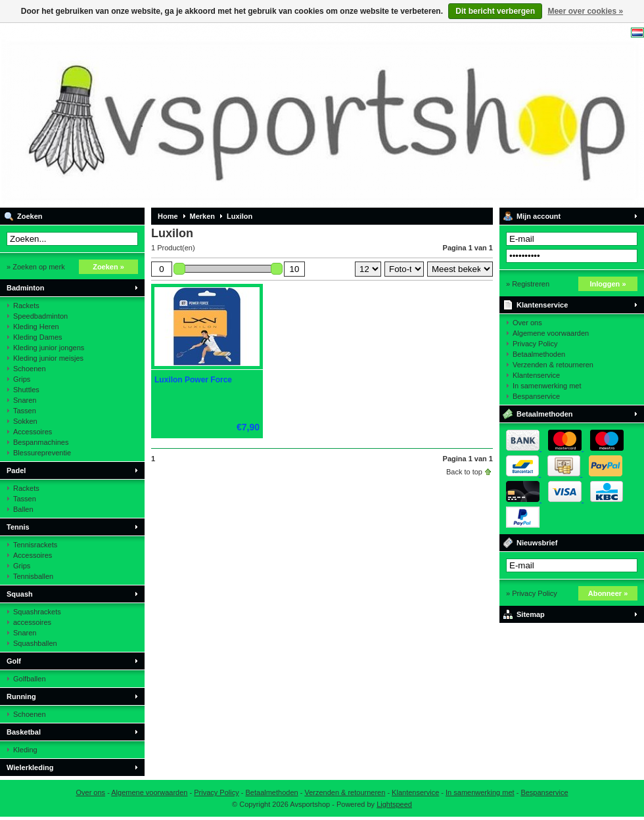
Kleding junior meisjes (48, 358)
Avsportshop (174, 115)
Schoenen (30, 369)
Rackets (26, 306)
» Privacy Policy (532, 593)
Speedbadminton (40, 316)
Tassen (25, 411)
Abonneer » (608, 593)
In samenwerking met (547, 386)
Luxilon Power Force (193, 380)
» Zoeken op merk (36, 267)
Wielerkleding (30, 767)
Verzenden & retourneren (553, 365)
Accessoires (33, 432)
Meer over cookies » (585, 11)
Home (168, 216)
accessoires (32, 622)
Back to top (464, 472)
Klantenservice (542, 305)
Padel (16, 470)
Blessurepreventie (42, 453)
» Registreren (528, 284)
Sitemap (531, 614)
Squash (20, 594)
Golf (14, 661)
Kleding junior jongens (49, 348)
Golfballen (30, 679)
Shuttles (26, 390)
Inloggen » (608, 284)
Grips (22, 379)
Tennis (18, 527)
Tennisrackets (35, 545)
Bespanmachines (41, 442)
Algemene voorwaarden (551, 333)
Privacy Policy (535, 344)
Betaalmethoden (539, 354)
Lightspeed (394, 804)
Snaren (25, 400)
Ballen (23, 509)
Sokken (25, 421)
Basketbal (24, 732)
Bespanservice (536, 396)
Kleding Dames (38, 337)
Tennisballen (33, 576)
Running (21, 696)
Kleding (25, 750)
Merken (203, 216)
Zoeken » (108, 267)
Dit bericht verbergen (495, 11)
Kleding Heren (36, 327)
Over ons (527, 323)
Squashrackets (37, 612)
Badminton (25, 288)
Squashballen (35, 643)
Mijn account (539, 216)
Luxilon (240, 216)
